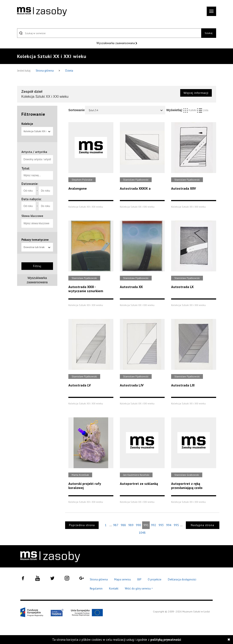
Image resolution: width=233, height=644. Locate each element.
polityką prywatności (166, 640)
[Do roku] (46, 191)
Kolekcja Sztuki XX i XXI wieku (37, 133)
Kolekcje (27, 124)
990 (138, 525)
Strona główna (45, 71)
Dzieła (69, 71)
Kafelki (190, 110)
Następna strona (202, 525)
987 (116, 525)
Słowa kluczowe (32, 216)
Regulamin (96, 589)
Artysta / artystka (34, 152)
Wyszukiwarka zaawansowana (116, 43)
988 (123, 525)
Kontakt (114, 589)
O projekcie (155, 579)
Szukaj (209, 33)
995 (176, 525)
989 (131, 525)
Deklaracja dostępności (182, 579)
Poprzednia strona (82, 525)
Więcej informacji (196, 93)
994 (169, 525)
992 (154, 525)
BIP (139, 579)
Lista (203, 110)
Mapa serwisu (123, 579)
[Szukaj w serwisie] (109, 33)
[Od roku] (29, 191)
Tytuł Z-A (126, 110)
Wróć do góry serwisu (139, 589)
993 (161, 525)
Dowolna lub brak (37, 247)
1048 (142, 533)
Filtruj (37, 266)
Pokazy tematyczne (35, 240)
